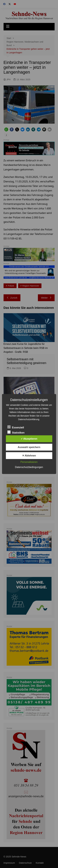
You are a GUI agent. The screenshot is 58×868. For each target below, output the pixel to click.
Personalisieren (29, 462)
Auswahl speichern (29, 447)
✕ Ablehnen (29, 456)
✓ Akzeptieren (29, 439)
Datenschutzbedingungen (29, 467)
